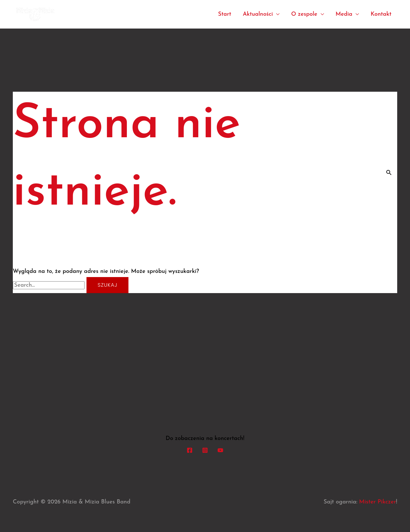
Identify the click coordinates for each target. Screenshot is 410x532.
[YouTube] (220, 450)
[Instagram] (205, 450)
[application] (276, 14)
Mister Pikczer (377, 502)
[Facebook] (190, 450)
